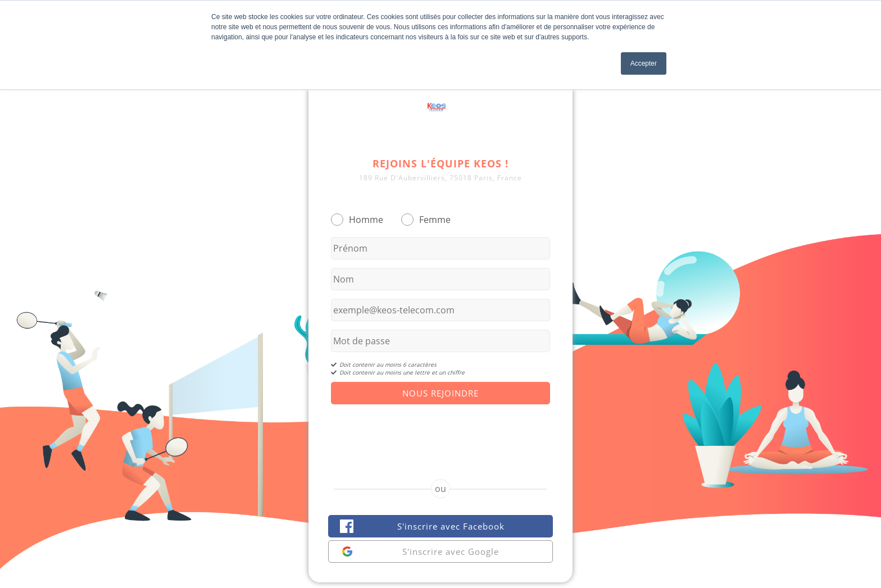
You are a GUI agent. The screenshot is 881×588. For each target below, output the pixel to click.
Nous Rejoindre (440, 393)
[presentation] (440, 432)
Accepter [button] (644, 63)
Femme (435, 220)
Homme (366, 220)
